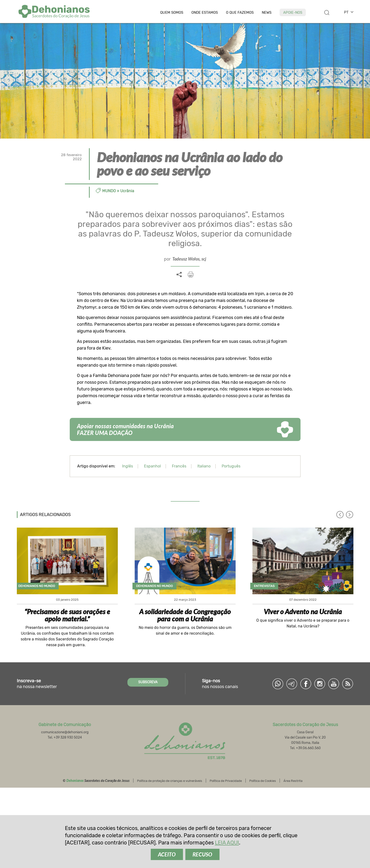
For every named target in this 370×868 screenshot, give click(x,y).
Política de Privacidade (226, 781)
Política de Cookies (263, 781)
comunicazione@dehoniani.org (65, 732)
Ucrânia (127, 191)
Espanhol (152, 466)
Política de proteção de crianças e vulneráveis (170, 781)
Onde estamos (205, 13)
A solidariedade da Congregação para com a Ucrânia (185, 615)
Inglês (128, 466)
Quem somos (172, 13)
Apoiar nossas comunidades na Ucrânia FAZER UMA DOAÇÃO (125, 429)
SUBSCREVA (148, 682)
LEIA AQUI (227, 843)
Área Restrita (293, 781)
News (267, 13)
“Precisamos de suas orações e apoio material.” (67, 615)
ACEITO (167, 854)
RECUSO (202, 854)
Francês (179, 466)
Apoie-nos (293, 13)
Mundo (109, 191)
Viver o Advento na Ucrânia (303, 612)
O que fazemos (240, 13)
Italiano (204, 466)
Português (231, 466)
